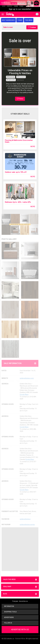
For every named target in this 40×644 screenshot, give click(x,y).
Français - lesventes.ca (20, 601)
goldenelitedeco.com (27, 378)
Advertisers (8, 617)
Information (9, 606)
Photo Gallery (9, 239)
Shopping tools (10, 612)
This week (29, 20)
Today (20, 20)
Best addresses (8, 20)
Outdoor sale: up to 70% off (16, 172)
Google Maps (24, 395)
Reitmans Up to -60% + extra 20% (18, 202)
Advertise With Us (20, 629)
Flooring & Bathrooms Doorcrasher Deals (19, 141)
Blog (20, 594)
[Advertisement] (20, 549)
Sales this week (20, 580)
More (33, 146)
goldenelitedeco (25, 519)
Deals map (20, 587)
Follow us (8, 623)
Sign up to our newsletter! (20, 9)
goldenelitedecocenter (27, 525)
